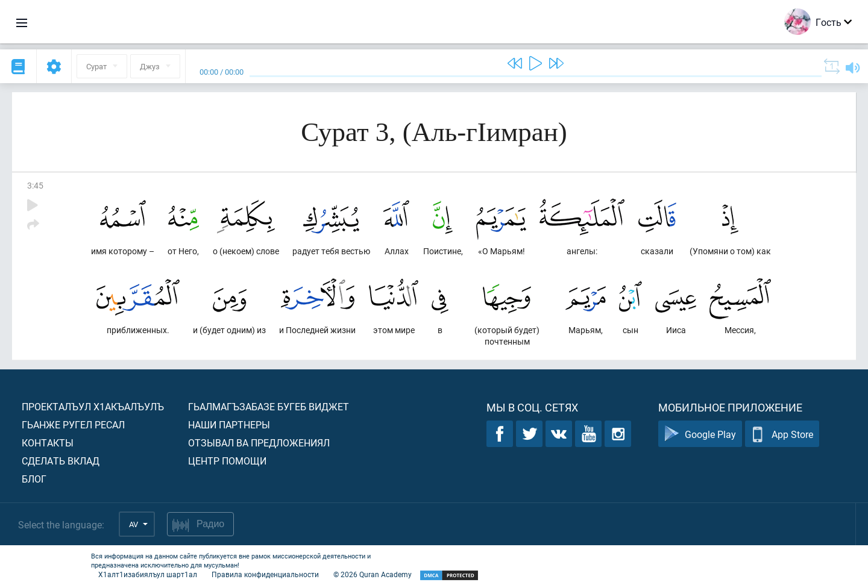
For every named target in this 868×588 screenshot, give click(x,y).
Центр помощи (227, 461)
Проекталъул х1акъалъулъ (93, 406)
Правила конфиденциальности (265, 574)
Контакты (48, 443)
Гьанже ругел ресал (73, 424)
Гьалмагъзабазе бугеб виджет (269, 406)
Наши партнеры (229, 424)
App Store (782, 434)
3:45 (35, 185)
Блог (34, 479)
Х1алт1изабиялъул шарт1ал (148, 574)
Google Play (700, 434)
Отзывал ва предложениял (259, 443)
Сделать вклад (61, 461)
